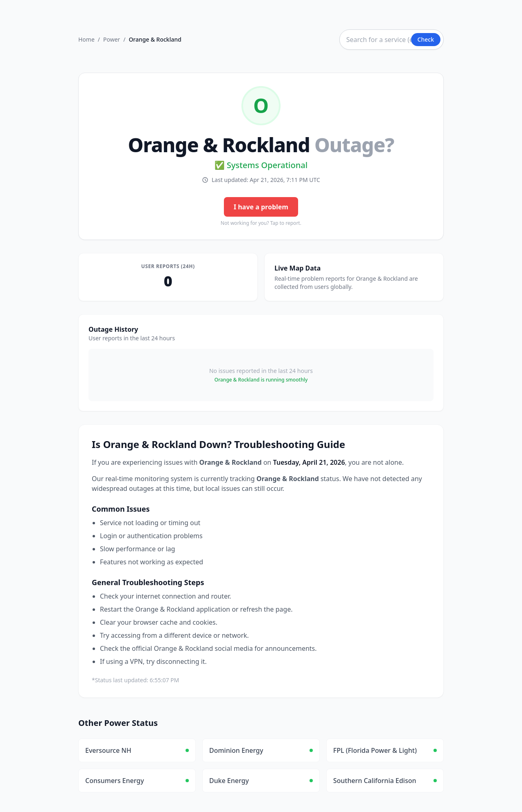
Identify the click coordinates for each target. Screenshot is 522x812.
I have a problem (261, 207)
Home (86, 39)
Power (112, 39)
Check (426, 39)
